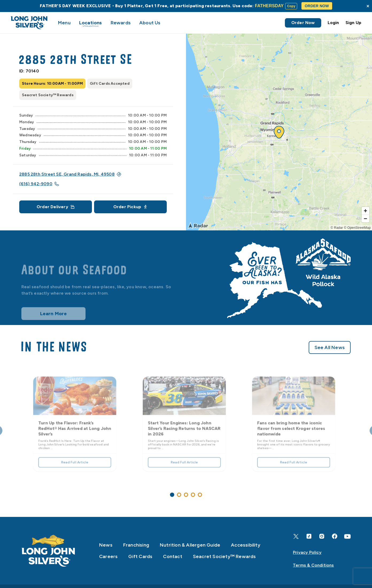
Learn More (54, 318)
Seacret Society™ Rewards (224, 556)
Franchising (136, 545)
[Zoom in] (365, 211)
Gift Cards (140, 556)
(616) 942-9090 (39, 184)
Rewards (121, 23)
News (106, 545)
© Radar (337, 228)
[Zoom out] (365, 218)
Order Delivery (56, 207)
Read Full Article (75, 459)
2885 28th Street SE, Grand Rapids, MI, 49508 (70, 174)
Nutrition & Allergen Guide (190, 545)
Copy (291, 6)
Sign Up (353, 23)
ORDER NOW (317, 6)
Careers (108, 556)
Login (333, 23)
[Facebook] (335, 536)
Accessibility (246, 545)
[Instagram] (322, 536)
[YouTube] (347, 536)
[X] (296, 536)
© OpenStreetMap (357, 228)
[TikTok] (309, 536)
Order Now (303, 23)
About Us (150, 23)
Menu (64, 23)
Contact (173, 556)
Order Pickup (130, 207)
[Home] (48, 551)
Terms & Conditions (313, 565)
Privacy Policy (307, 552)
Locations (91, 23)
